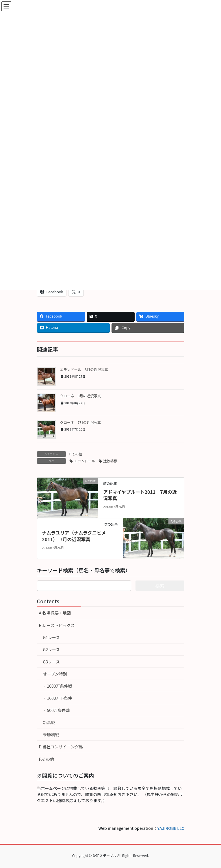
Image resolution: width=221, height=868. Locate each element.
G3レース (52, 662)
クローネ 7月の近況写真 (81, 422)
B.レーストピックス (57, 625)
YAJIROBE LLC (171, 828)
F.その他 (76, 454)
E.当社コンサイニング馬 (61, 747)
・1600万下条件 (58, 698)
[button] (46, 377)
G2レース (52, 650)
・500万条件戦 (56, 710)
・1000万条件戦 (58, 686)
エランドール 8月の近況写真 (84, 370)
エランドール (85, 461)
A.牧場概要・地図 (55, 613)
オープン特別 (55, 674)
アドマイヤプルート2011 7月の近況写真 (140, 495)
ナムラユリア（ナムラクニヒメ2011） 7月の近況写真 (74, 536)
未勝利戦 (51, 735)
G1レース (52, 637)
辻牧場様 (110, 461)
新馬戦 (49, 722)
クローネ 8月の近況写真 (81, 396)
